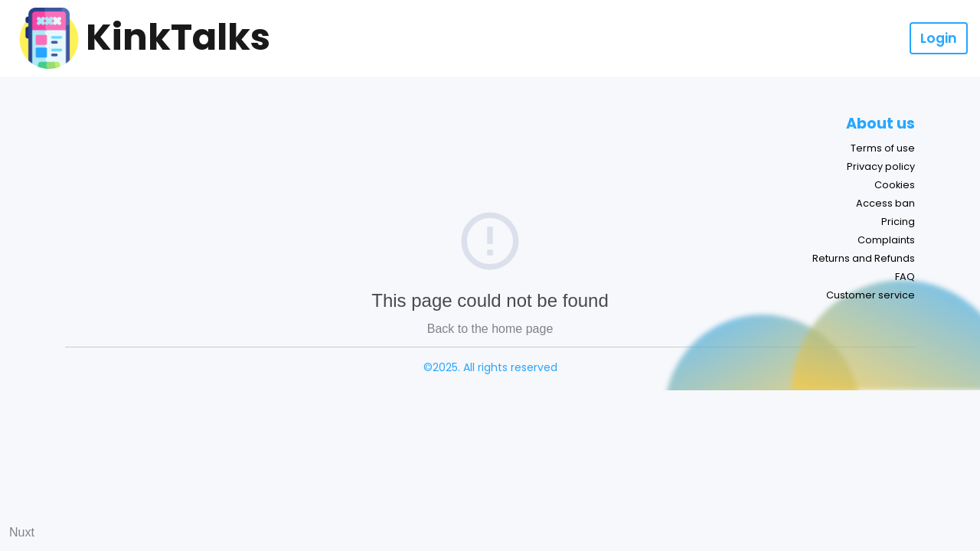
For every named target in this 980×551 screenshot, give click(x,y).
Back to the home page (490, 329)
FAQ (905, 277)
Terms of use (883, 148)
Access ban (885, 203)
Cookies (895, 185)
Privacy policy (881, 166)
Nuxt (22, 532)
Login (939, 38)
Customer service (871, 295)
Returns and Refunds (864, 258)
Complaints (886, 240)
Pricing (898, 222)
